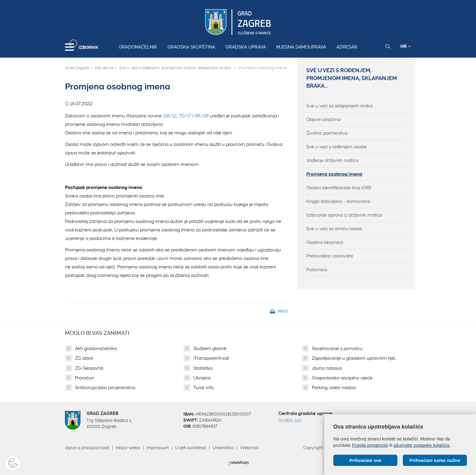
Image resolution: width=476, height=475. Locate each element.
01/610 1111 (290, 420)
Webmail (249, 448)
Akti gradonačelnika (96, 349)
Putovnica (317, 270)
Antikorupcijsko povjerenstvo (105, 388)
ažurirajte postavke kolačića (421, 445)
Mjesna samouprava (301, 47)
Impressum (158, 448)
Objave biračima (323, 120)
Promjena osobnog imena (334, 174)
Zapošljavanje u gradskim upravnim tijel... (355, 358)
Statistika (203, 368)
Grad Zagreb (77, 68)
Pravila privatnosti (370, 445)
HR (406, 46)
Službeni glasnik (210, 349)
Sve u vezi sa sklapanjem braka (339, 106)
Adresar (347, 47)
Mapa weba (128, 448)
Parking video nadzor (334, 388)
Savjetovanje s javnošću (337, 349)
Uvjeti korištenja (191, 448)
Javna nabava (327, 368)
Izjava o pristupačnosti (87, 448)
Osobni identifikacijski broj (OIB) (339, 188)
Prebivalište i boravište (330, 256)
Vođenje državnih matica (332, 160)
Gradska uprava (246, 47)
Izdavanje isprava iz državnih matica (344, 215)
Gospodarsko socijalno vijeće (342, 378)
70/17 (185, 116)
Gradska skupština (191, 47)
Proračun (85, 378)
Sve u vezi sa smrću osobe (334, 229)
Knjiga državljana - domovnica (338, 201)
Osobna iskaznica (325, 242)
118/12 (170, 116)
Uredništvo (223, 448)
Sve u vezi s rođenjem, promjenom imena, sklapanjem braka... (176, 68)
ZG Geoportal (89, 368)
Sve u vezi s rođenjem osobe (337, 147)
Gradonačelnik (138, 47)
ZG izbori (84, 358)
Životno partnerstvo (327, 133)
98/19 (201, 116)
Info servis (104, 68)
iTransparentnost (211, 358)
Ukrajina (202, 378)
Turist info (204, 388)
